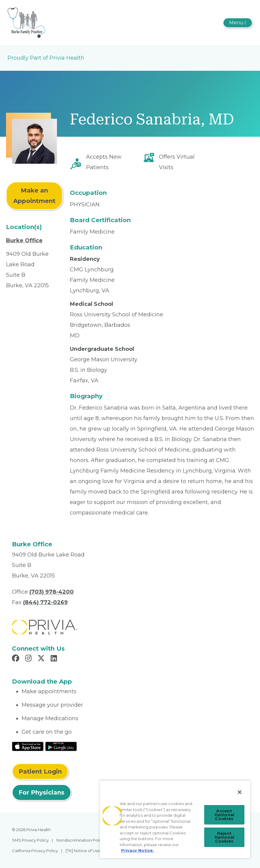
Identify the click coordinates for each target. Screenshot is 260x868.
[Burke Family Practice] (26, 22)
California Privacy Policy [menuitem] (35, 851)
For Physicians (42, 792)
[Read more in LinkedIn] (55, 659)
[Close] (240, 792)
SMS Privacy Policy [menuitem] (30, 840)
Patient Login (40, 771)
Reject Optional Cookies (224, 837)
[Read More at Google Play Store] (61, 746)
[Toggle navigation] (238, 23)
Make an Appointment (34, 196)
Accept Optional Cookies (224, 815)
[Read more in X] (42, 659)
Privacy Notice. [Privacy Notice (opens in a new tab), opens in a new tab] (137, 850)
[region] (175, 819)
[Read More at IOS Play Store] (28, 746)
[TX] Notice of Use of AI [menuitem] (88, 851)
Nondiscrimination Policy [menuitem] (80, 840)
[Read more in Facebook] (16, 659)
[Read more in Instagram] (29, 659)
